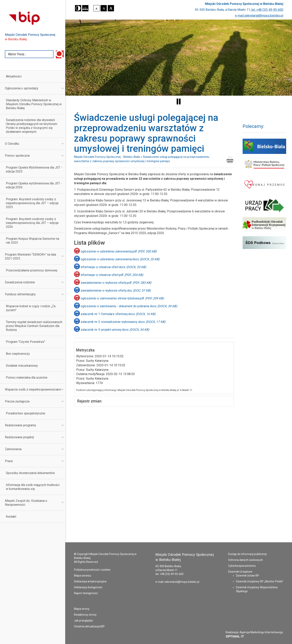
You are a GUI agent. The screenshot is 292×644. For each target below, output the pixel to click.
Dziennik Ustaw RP (247, 576)
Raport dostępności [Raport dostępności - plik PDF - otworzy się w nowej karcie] (86, 593)
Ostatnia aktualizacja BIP (89, 626)
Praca (9, 461)
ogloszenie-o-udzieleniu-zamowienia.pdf (119, 251)
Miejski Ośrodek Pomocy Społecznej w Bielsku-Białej (244, 4)
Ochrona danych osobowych (246, 560)
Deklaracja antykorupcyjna (90, 581)
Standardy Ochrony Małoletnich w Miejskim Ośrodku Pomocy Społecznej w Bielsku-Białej (34, 104)
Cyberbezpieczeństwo (242, 566)
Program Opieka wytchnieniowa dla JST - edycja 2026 (34, 185)
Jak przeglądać (83, 621)
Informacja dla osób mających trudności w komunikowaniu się (33, 487)
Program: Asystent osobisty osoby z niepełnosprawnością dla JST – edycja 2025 (32, 203)
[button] (78, 8)
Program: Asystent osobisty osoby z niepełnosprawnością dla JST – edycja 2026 (32, 223)
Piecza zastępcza (17, 401)
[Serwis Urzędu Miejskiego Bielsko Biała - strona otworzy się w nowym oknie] (264, 146)
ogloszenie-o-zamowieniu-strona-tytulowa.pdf (122, 298)
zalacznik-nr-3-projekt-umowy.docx (115, 330)
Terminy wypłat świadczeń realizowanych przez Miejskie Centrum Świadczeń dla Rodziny (34, 326)
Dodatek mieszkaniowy (22, 366)
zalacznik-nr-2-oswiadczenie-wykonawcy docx (123, 322)
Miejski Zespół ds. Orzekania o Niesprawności (26, 503)
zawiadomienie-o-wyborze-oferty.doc (116, 291)
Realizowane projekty (20, 437)
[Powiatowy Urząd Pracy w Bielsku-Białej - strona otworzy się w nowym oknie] (264, 206)
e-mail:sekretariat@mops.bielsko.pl (259, 16)
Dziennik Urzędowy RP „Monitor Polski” (260, 581)
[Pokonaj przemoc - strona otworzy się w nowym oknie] (264, 184)
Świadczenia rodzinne (20, 282)
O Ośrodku (12, 144)
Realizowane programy (20, 425)
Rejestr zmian (89, 401)
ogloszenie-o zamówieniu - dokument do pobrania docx (129, 306)
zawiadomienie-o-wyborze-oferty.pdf (116, 283)
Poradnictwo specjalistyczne (26, 413)
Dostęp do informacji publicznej (247, 554)
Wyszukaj (60, 54)
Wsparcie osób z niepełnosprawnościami (33, 389)
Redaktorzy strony (85, 615)
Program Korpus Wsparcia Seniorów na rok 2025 (32, 241)
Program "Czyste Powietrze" (25, 342)
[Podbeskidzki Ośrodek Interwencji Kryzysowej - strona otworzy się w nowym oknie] (264, 225)
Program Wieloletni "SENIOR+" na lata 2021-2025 (30, 256)
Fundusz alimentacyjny (20, 294)
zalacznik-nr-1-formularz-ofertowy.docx (118, 314)
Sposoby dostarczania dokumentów (30, 473)
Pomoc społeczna (17, 156)
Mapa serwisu (83, 576)
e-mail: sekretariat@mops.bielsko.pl (177, 582)
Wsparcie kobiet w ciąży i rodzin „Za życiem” (31, 308)
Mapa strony (82, 609)
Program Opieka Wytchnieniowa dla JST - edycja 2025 (34, 169)
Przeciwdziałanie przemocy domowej (32, 270)
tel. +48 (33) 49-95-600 (267, 10)
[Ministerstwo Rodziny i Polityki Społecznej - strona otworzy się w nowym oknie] (264, 164)
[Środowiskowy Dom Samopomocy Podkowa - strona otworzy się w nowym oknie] (264, 243)
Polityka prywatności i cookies (92, 570)
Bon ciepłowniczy (18, 354)
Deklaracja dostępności (88, 587)
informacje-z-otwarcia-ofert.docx (113, 267)
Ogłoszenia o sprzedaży (22, 88)
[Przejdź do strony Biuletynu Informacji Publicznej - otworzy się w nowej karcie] (35, 18)
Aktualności (14, 76)
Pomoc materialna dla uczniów (27, 378)
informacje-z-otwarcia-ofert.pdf (112, 275)
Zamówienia (13, 449)
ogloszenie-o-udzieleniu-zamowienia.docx (120, 259)
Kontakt (11, 517)
